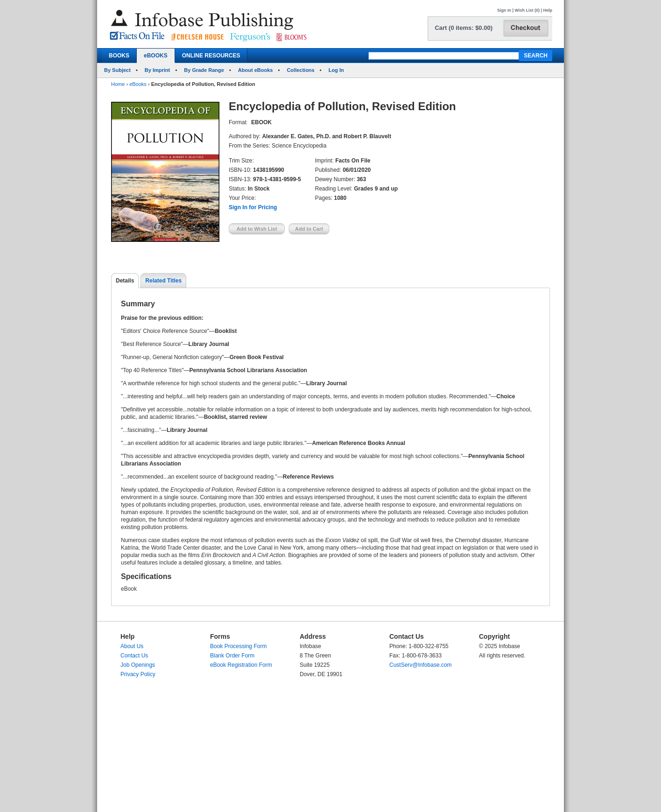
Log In (336, 70)
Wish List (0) (527, 10)
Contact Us (134, 656)
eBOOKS (156, 56)
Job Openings (138, 665)
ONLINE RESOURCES (211, 56)
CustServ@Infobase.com (421, 665)
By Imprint (157, 70)
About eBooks (256, 70)
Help (548, 10)
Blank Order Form (232, 656)
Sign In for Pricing (253, 207)
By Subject (117, 70)
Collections (300, 70)
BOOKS (119, 56)
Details (125, 281)
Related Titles (163, 281)
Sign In (504, 10)
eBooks (138, 84)
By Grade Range (204, 70)
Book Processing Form (238, 646)
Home (118, 84)
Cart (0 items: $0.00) (464, 28)
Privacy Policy (138, 674)
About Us (132, 646)
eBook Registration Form (241, 665)
